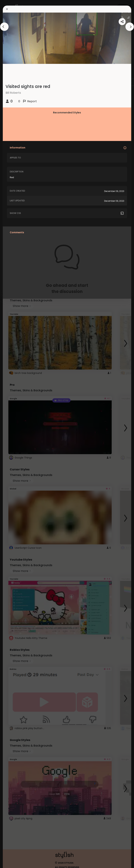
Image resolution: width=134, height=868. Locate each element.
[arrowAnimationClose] (4, 27)
